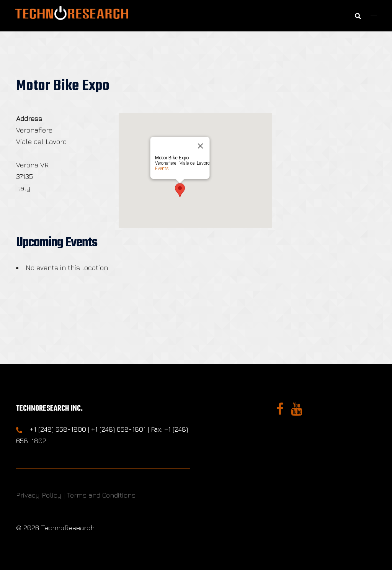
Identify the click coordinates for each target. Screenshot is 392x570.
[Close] (200, 146)
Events (162, 169)
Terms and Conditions (101, 495)
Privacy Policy (39, 495)
